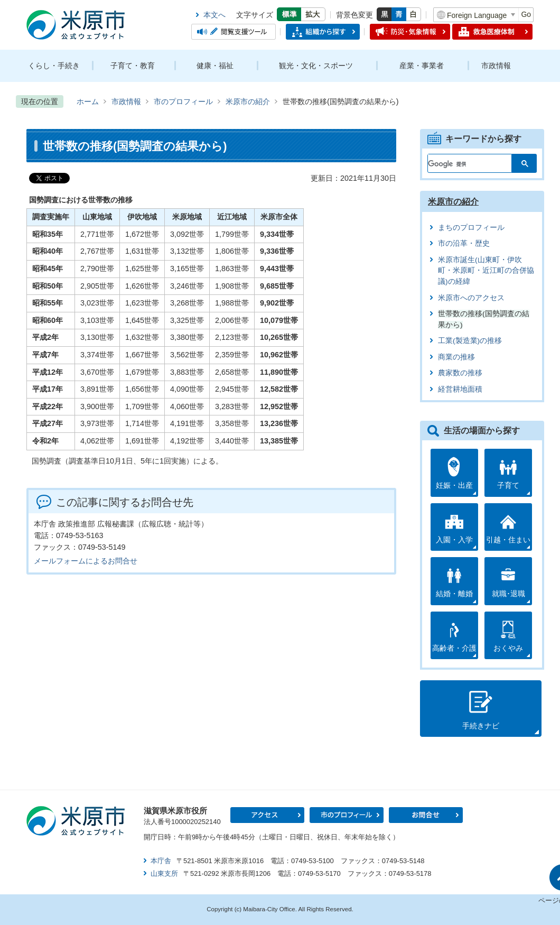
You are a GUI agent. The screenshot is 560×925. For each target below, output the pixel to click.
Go (526, 14)
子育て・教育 (133, 66)
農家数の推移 (460, 373)
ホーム (88, 101)
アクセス (267, 815)
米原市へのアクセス (471, 298)
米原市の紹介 (248, 101)
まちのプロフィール (471, 228)
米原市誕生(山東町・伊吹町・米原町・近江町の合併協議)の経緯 (486, 271)
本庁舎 (161, 861)
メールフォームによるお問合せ (86, 561)
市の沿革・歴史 (464, 243)
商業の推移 (456, 357)
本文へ (214, 15)
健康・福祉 (215, 66)
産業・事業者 (422, 66)
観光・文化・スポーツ (316, 66)
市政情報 (496, 66)
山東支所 (164, 873)
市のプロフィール (183, 101)
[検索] (464, 161)
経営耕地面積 (460, 389)
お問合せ (426, 815)
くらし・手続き (54, 66)
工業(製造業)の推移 (470, 341)
